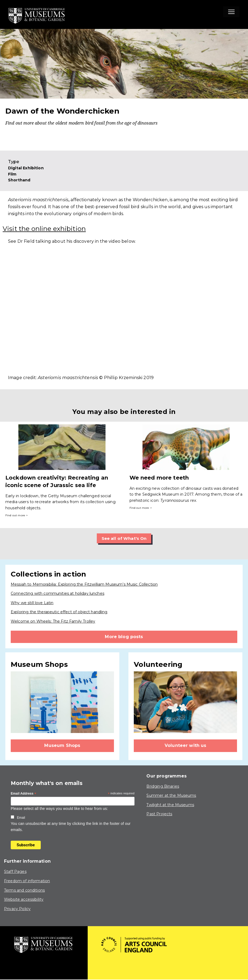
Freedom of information (27, 881)
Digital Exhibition (26, 168)
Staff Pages (15, 872)
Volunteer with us (186, 746)
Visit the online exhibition (44, 229)
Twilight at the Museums (170, 805)
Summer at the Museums (171, 796)
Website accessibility (24, 900)
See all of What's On (124, 538)
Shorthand (19, 180)
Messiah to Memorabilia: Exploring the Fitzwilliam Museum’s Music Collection (84, 584)
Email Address (24, 794)
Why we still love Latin (32, 603)
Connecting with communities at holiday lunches (58, 594)
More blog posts (124, 637)
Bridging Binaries (163, 786)
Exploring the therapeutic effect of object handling (59, 612)
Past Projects (159, 814)
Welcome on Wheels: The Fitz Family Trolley (53, 622)
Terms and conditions (24, 890)
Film (12, 174)
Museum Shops (62, 746)
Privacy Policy (17, 909)
